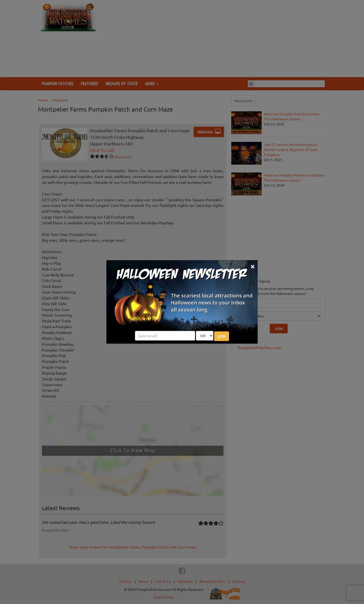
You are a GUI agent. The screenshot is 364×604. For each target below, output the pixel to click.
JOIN (222, 336)
